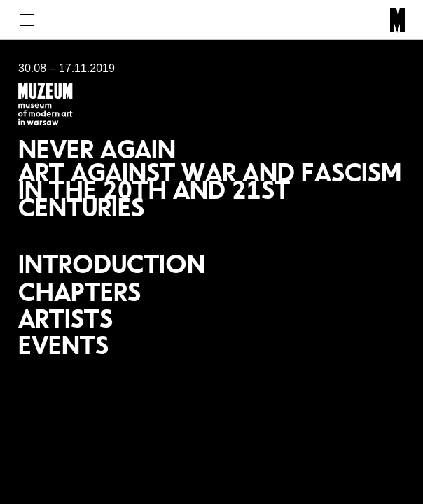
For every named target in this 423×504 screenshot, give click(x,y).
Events (63, 345)
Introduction (112, 264)
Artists (65, 318)
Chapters (79, 292)
